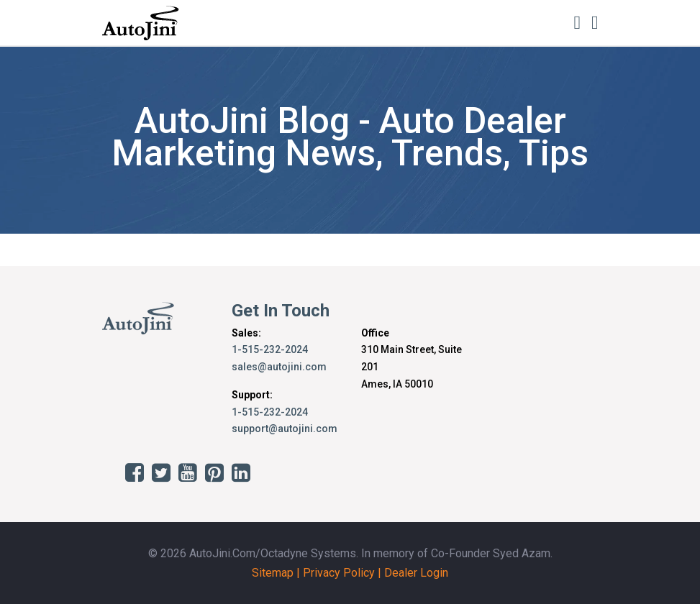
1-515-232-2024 (270, 349)
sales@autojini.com (279, 367)
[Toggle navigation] (595, 22)
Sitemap (273, 573)
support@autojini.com (285, 429)
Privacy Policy (339, 573)
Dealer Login (416, 573)
